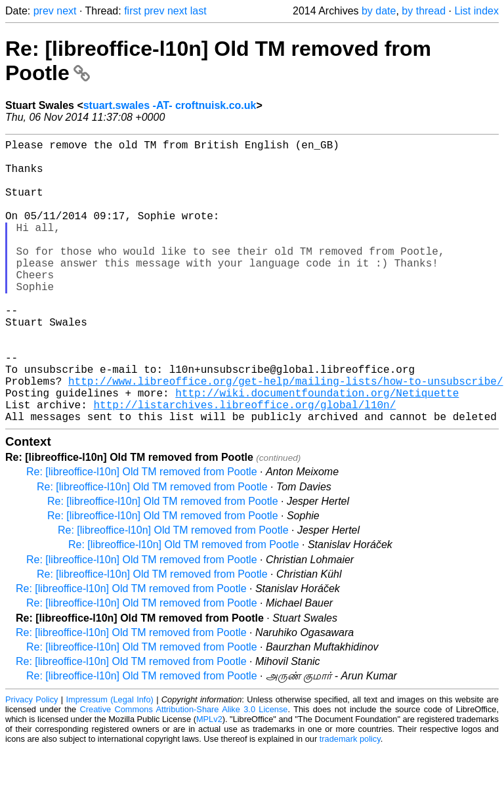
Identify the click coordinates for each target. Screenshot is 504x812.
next (66, 11)
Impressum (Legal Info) (110, 762)
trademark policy (350, 802)
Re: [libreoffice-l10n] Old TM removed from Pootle (142, 535)
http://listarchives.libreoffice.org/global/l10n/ (244, 465)
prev (44, 11)
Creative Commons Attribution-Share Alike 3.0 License (184, 772)
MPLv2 (209, 782)
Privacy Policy (31, 762)
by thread (424, 11)
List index (476, 11)
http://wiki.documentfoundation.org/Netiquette (317, 450)
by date (379, 11)
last (199, 11)
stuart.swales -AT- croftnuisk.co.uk (170, 105)
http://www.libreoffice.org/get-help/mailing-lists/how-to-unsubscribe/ (285, 436)
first (133, 11)
